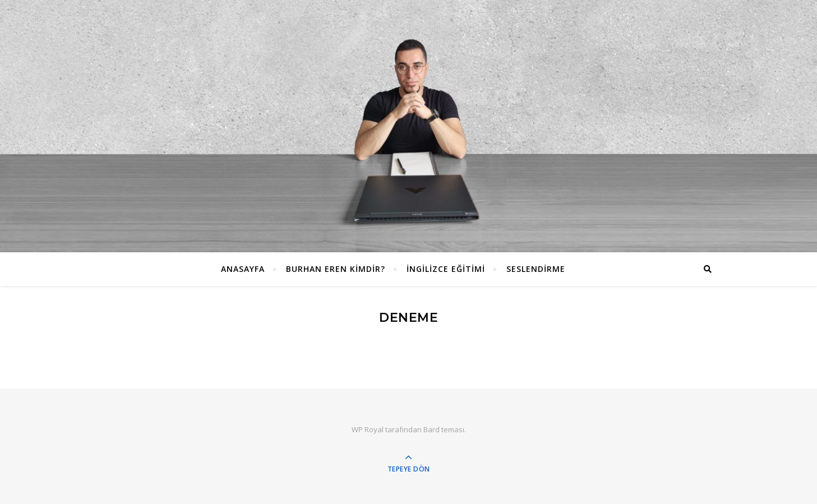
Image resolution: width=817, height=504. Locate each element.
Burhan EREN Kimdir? (336, 269)
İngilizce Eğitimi (446, 269)
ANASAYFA (243, 269)
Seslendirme (536, 269)
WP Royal (368, 429)
